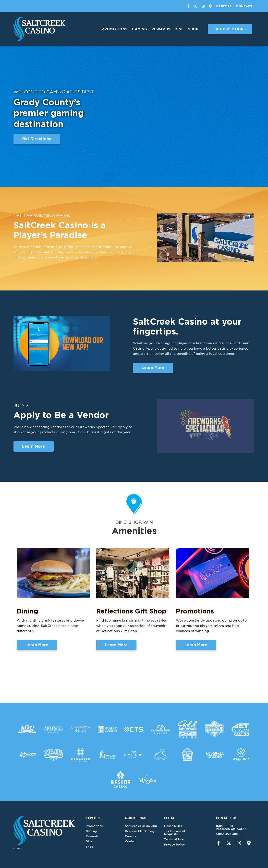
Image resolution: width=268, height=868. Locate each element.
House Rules (180, 826)
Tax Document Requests (182, 832)
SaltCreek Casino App (148, 826)
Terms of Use (181, 839)
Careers (224, 6)
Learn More (153, 371)
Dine (179, 29)
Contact (244, 6)
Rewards (161, 29)
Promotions (115, 29)
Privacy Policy (182, 844)
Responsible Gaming (147, 831)
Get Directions (230, 29)
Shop (193, 29)
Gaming (139, 29)
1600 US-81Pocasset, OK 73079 (223, 827)
